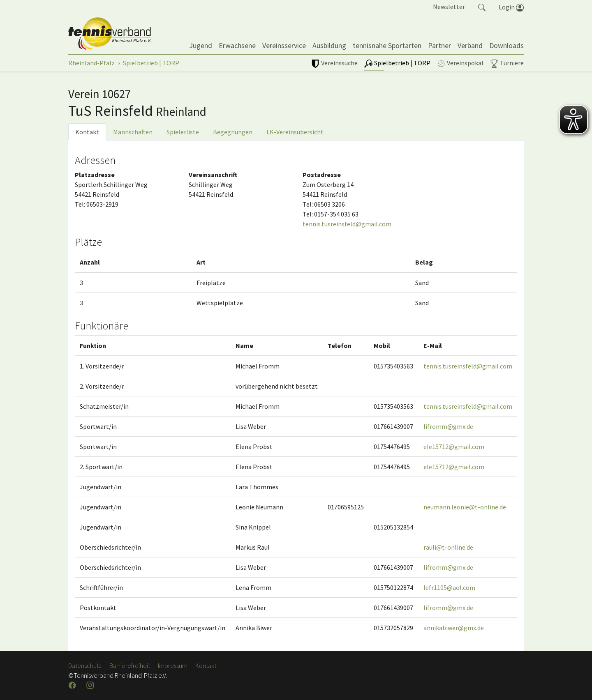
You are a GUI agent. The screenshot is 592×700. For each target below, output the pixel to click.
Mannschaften (133, 132)
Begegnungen (233, 132)
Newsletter (449, 7)
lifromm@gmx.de (448, 426)
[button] (482, 7)
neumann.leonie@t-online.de (465, 507)
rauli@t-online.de (448, 547)
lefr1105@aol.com (449, 587)
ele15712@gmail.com (454, 447)
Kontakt (87, 132)
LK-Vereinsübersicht (295, 132)
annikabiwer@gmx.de (454, 628)
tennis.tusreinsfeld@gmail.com (347, 224)
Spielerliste (183, 132)
